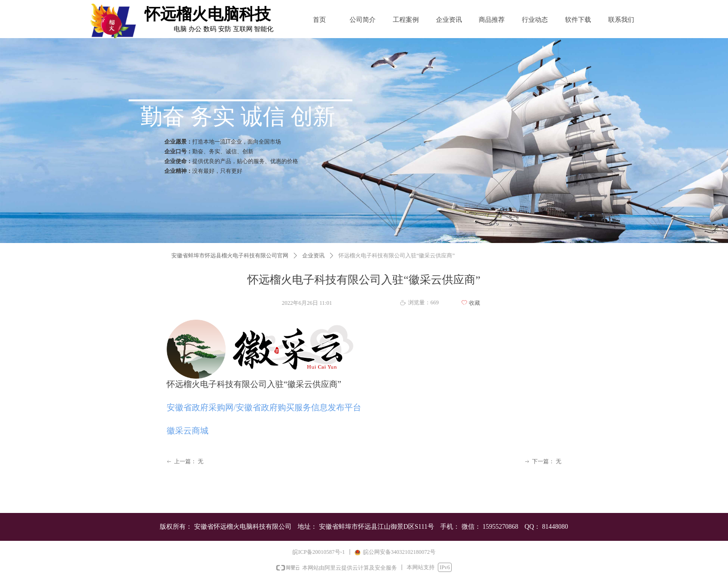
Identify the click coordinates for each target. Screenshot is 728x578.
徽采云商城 (188, 431)
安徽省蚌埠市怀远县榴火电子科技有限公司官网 (230, 256)
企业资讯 (313, 256)
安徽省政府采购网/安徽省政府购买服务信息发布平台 (264, 407)
